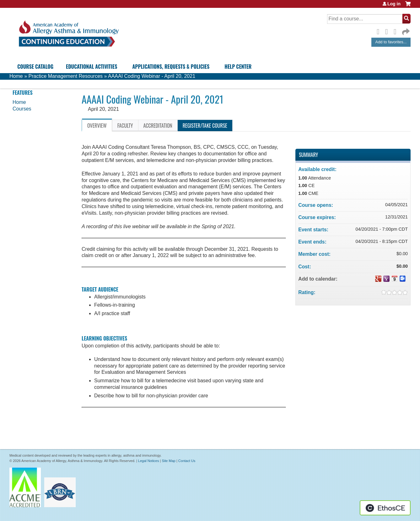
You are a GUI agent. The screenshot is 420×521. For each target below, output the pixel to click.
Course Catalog (35, 67)
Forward (405, 30)
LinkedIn (397, 31)
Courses (22, 109)
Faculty (125, 126)
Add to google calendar (378, 279)
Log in (394, 4)
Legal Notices (149, 461)
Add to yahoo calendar (386, 279)
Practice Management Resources (65, 76)
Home (16, 76)
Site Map (168, 461)
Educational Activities (92, 67)
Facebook (380, 31)
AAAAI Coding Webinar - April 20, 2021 (152, 76)
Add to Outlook (403, 279)
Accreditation (158, 126)
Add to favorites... (391, 42)
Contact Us (187, 461)
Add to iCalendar (395, 278)
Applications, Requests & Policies (171, 67)
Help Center (238, 67)
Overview (97, 126)
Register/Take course (205, 126)
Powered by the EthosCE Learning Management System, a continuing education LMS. (385, 508)
